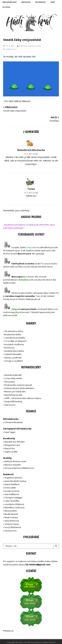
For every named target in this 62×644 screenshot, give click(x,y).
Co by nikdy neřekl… (14, 378)
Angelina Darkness (13, 478)
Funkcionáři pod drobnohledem (19, 388)
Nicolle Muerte (11, 514)
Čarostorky (10, 382)
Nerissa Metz (11, 511)
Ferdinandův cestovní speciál (18, 385)
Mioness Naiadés (13, 465)
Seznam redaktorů (26, 2)
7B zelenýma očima (14, 331)
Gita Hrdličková (12, 494)
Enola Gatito (10, 488)
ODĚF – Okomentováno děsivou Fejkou (23, 398)
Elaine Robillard (12, 484)
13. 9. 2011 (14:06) (31, 154)
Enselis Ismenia (12, 491)
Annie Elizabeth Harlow (15, 481)
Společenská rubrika (14, 351)
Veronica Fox (11, 531)
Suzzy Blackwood (13, 527)
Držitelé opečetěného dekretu (9, 2)
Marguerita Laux (12, 445)
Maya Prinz (10, 448)
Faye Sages (10, 432)
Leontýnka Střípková (14, 504)
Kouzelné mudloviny (14, 344)
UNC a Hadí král (6, 7)
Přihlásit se (8, 631)
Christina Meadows (14, 422)
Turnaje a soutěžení (14, 361)
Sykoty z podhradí (13, 358)
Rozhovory (9, 348)
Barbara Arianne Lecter (30, 46)
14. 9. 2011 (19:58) (31, 193)
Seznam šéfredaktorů (40, 2)
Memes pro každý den (15, 391)
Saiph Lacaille (11, 452)
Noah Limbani (11, 517)
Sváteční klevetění (13, 354)
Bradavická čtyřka (13, 334)
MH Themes (50, 642)
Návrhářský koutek (13, 395)
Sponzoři (53, 2)
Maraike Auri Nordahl (14, 442)
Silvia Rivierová (12, 521)
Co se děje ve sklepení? (15, 341)
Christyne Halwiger (13, 498)
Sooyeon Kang (11, 524)
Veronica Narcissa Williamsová (19, 468)
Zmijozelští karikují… (14, 401)
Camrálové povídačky (15, 338)
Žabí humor (11, 49)
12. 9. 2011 (10, 46)
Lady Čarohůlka (12, 501)
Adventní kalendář (13, 375)
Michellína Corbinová (14, 507)
